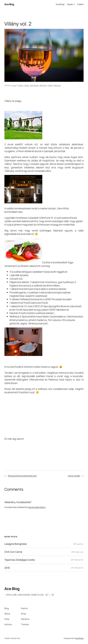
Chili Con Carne (13, 552)
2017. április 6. (78, 544)
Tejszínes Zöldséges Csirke (20, 560)
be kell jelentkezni (37, 507)
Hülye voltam (74, 476)
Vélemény (43, 85)
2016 (7, 568)
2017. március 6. (77, 552)
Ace (14, 85)
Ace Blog (9, 4)
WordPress (79, 638)
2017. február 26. (77, 560)
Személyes (34, 85)
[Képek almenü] (74, 4)
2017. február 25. (77, 568)
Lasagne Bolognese (16, 544)
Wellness (57, 85)
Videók (50, 85)
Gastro (21, 85)
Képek (27, 85)
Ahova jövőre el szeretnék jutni (22, 476)
